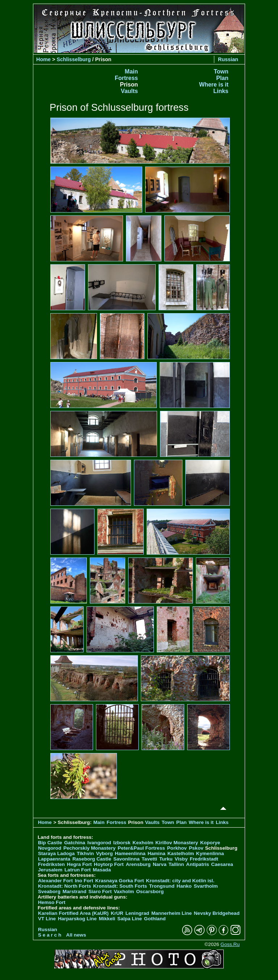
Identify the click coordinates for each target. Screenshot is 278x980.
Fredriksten (51, 864)
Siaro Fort (100, 891)
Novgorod (50, 848)
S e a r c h (50, 935)
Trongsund (162, 886)
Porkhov (177, 848)
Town (221, 71)
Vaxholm (124, 891)
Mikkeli (107, 919)
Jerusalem (50, 870)
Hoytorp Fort (109, 864)
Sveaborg (49, 891)
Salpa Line (130, 919)
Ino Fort (84, 881)
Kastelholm (181, 853)
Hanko (184, 886)
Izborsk (122, 843)
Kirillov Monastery (177, 843)
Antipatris (197, 864)
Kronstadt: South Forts (120, 886)
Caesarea (222, 864)
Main (131, 71)
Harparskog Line (77, 919)
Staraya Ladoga (56, 853)
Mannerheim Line (172, 913)
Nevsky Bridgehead (217, 913)
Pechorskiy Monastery (89, 848)
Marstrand (75, 891)
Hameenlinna (130, 853)
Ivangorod (99, 843)
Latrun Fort (78, 870)
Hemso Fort (52, 902)
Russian (228, 59)
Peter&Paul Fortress (141, 848)
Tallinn (176, 864)
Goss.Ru (230, 944)
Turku (166, 859)
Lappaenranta (54, 859)
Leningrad (137, 913)
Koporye (210, 843)
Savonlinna (127, 859)
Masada (102, 870)
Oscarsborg (150, 891)
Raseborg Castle (92, 859)
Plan (222, 78)
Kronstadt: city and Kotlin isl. (180, 881)
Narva (160, 864)
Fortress (126, 78)
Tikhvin (85, 853)
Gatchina (75, 843)
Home (43, 59)
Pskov (196, 848)
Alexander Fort (55, 881)
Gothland (155, 919)
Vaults (129, 91)
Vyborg (104, 853)
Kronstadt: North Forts (65, 886)
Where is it (214, 85)
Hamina (157, 853)
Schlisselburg (73, 59)
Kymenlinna (210, 853)
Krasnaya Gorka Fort (119, 881)
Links (221, 91)
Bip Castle (50, 843)
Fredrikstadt (204, 859)
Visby (181, 859)
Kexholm (143, 843)
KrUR (117, 913)
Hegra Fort (79, 864)
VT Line (47, 919)
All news (76, 935)
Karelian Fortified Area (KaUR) (73, 913)
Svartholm (206, 886)
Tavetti (149, 859)
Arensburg (138, 864)
